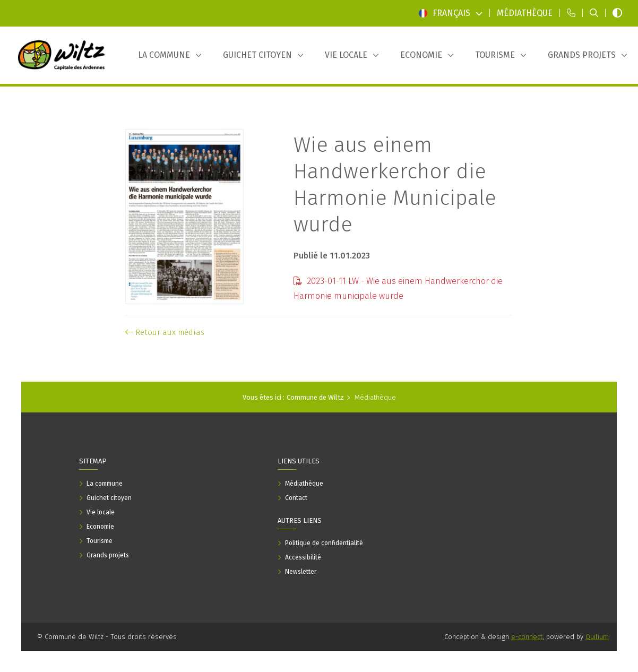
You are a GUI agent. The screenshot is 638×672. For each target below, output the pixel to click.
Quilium (597, 637)
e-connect (527, 637)
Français (451, 13)
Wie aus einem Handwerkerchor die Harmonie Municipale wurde (395, 185)
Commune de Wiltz (315, 397)
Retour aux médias (165, 332)
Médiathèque (375, 397)
